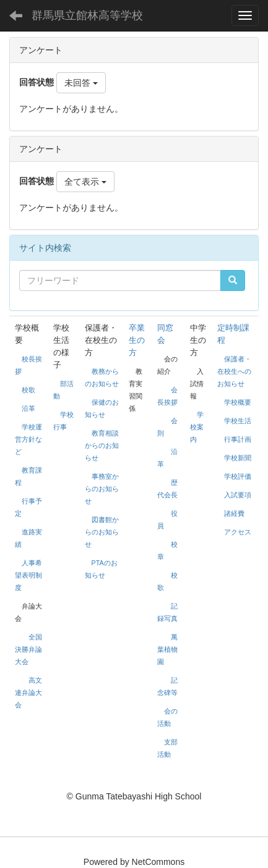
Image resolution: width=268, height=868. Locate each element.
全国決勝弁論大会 (28, 649)
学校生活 (238, 421)
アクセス (238, 532)
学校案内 (197, 427)
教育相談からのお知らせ (102, 445)
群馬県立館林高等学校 (87, 15)
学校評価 (238, 476)
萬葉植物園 (167, 649)
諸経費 (234, 513)
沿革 (28, 408)
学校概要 (238, 402)
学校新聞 (238, 458)
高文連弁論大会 (28, 693)
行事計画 (238, 439)
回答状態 (37, 82)
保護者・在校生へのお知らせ (234, 371)
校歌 (28, 390)
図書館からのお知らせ (102, 532)
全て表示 (85, 182)
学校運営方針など (28, 439)
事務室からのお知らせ (102, 489)
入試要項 (238, 495)
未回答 (81, 83)
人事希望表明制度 (28, 575)
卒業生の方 (137, 340)
